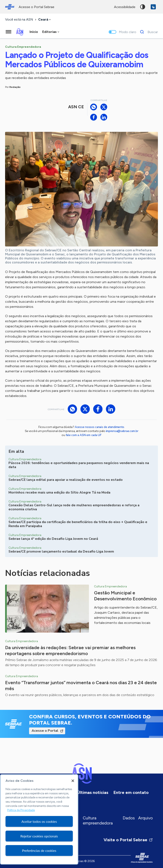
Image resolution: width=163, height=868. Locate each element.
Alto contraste (143, 7)
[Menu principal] (8, 32)
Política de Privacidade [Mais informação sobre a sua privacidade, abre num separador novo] (21, 810)
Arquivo (145, 818)
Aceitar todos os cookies (39, 821)
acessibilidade (125, 7)
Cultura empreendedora (98, 820)
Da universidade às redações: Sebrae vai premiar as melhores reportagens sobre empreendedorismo (70, 651)
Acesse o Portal (45, 731)
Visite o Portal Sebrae (128, 840)
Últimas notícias (93, 792)
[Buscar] (148, 32)
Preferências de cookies (39, 850)
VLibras (153, 7)
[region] (39, 819)
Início (34, 32)
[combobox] (45, 20)
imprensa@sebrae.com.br (122, 431)
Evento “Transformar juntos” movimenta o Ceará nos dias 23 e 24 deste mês (81, 686)
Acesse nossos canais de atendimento (99, 427)
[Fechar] (73, 781)
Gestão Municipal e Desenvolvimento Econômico (125, 596)
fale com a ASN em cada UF (84, 435)
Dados (129, 818)
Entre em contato (131, 792)
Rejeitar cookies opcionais (39, 836)
